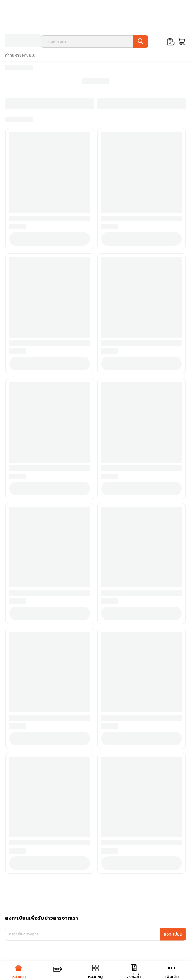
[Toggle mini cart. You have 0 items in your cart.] (181, 41)
